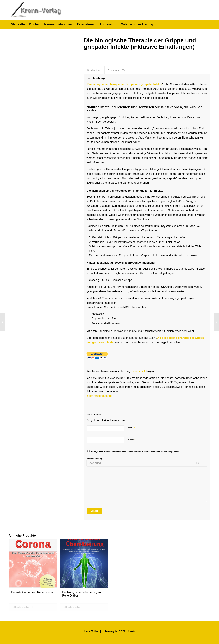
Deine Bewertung (95, 458)
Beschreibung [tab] (94, 70)
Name (132, 428)
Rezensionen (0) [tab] (116, 70)
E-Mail (132, 440)
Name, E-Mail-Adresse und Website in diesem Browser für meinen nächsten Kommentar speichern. (136, 452)
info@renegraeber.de (99, 396)
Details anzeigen (21, 607)
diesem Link (138, 371)
